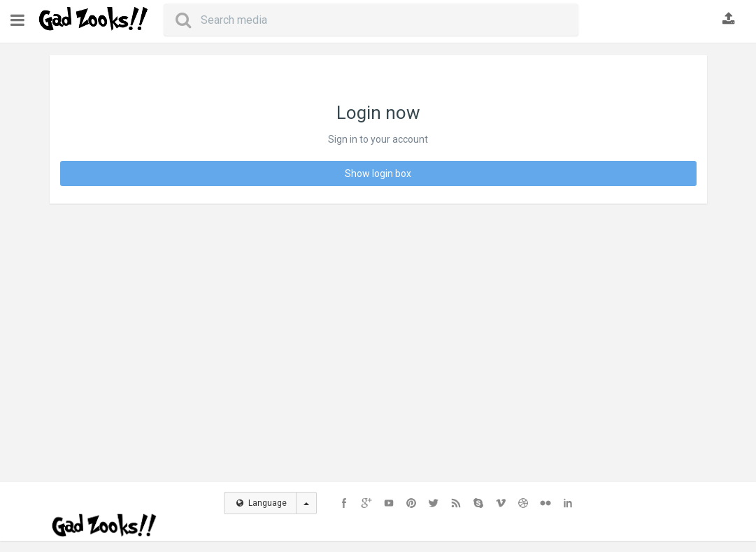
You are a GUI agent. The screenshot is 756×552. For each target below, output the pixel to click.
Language (261, 503)
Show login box (378, 174)
